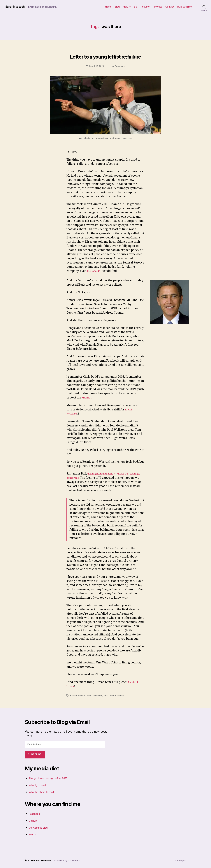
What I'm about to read (44, 792)
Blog (117, 7)
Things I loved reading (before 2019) (53, 778)
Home (108, 7)
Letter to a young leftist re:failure (105, 55)
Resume (145, 7)
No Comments (119, 66)
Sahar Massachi (17, 7)
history (74, 695)
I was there (98, 695)
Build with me (185, 7)
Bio (136, 7)
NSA (107, 695)
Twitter (33, 834)
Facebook (35, 814)
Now (126, 7)
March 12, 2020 (96, 66)
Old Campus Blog (40, 827)
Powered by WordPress (69, 860)
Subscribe (35, 754)
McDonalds (95, 271)
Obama (113, 695)
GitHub (33, 820)
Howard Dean (85, 695)
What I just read (39, 785)
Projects (158, 7)
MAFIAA (87, 398)
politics (122, 695)
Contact (170, 7)
